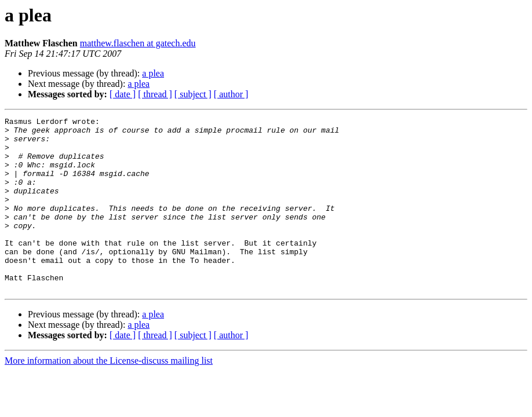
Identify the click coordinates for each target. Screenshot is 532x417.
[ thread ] (155, 94)
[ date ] (123, 94)
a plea (153, 73)
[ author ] (231, 94)
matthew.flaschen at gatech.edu (138, 43)
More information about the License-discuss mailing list (109, 395)
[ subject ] (193, 94)
